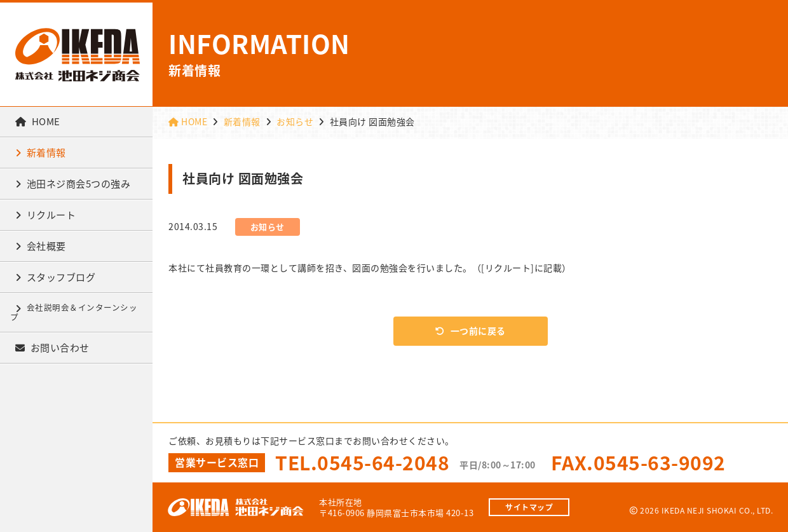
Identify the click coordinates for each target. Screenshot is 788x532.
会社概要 (41, 246)
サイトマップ (529, 507)
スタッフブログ (55, 277)
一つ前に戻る (471, 331)
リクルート (45, 215)
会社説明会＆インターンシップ (74, 312)
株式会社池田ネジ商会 (78, 55)
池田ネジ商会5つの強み (73, 184)
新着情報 (41, 153)
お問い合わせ (52, 348)
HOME (38, 121)
